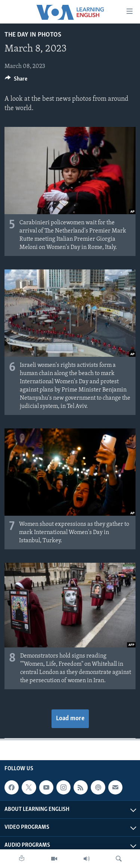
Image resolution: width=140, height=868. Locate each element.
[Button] (16, 81)
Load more (70, 719)
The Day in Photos (33, 35)
